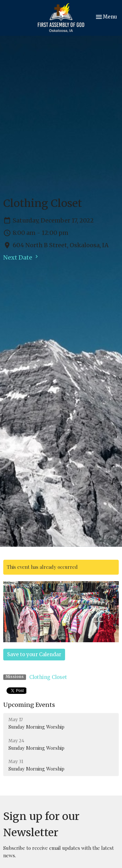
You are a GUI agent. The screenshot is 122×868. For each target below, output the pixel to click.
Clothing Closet (48, 677)
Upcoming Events (29, 705)
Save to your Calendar (34, 654)
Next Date (21, 257)
